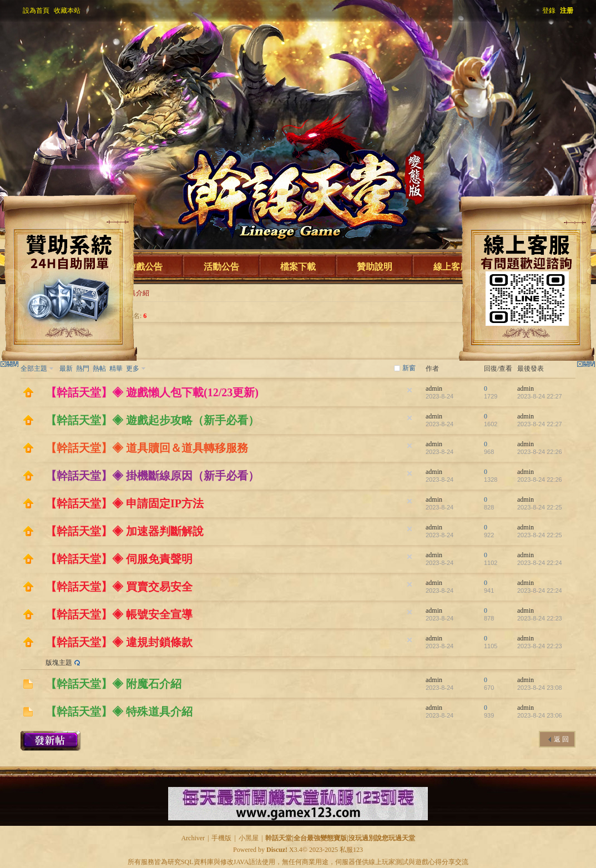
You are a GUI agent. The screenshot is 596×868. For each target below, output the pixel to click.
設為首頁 (36, 11)
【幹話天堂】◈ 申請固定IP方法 (125, 503)
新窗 (409, 368)
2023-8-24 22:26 (540, 452)
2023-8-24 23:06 (540, 715)
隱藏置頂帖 (410, 390)
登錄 (549, 11)
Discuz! (277, 850)
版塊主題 (59, 663)
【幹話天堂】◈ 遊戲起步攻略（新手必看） (152, 420)
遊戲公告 (145, 267)
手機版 (221, 838)
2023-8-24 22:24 (540, 563)
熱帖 (99, 369)
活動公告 (221, 267)
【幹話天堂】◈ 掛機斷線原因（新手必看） (152, 476)
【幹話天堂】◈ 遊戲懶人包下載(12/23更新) (152, 392)
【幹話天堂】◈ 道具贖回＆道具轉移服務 (147, 448)
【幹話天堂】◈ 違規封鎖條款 (119, 642)
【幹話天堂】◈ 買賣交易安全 (119, 587)
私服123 (351, 850)
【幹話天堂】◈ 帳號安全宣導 (119, 614)
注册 (567, 11)
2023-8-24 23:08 (540, 688)
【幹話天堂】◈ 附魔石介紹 (113, 684)
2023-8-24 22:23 (540, 618)
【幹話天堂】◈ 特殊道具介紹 (119, 711)
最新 (66, 369)
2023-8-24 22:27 (540, 396)
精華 (116, 369)
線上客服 (451, 267)
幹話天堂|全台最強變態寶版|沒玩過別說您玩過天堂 (340, 838)
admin (434, 388)
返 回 (561, 739)
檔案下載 (298, 267)
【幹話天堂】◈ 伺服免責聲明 (119, 559)
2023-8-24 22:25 (540, 507)
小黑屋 (249, 838)
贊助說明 (375, 267)
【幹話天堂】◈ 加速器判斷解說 (125, 531)
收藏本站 (67, 11)
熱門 (83, 369)
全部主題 (34, 369)
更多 (133, 369)
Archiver (193, 838)
